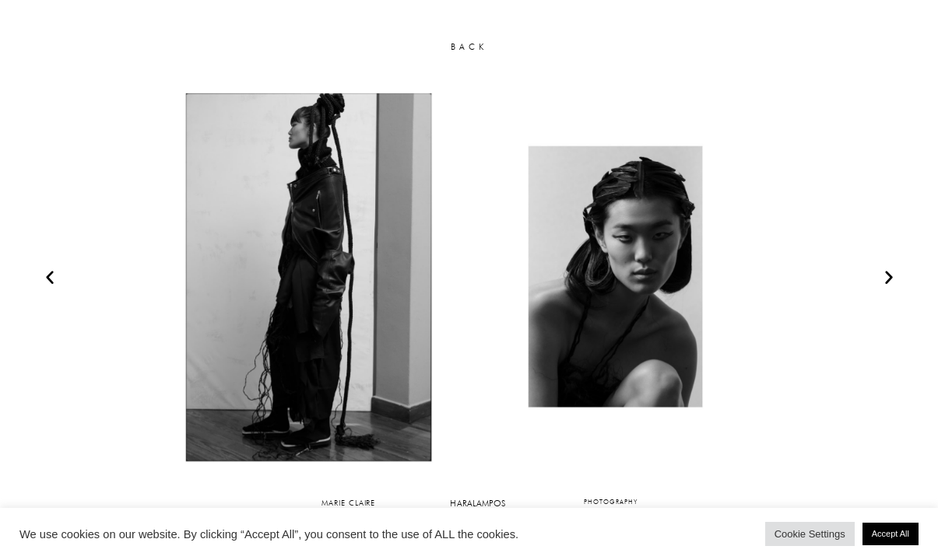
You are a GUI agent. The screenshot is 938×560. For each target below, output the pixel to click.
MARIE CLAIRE (348, 502)
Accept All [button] (891, 534)
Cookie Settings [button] (810, 534)
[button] (50, 277)
